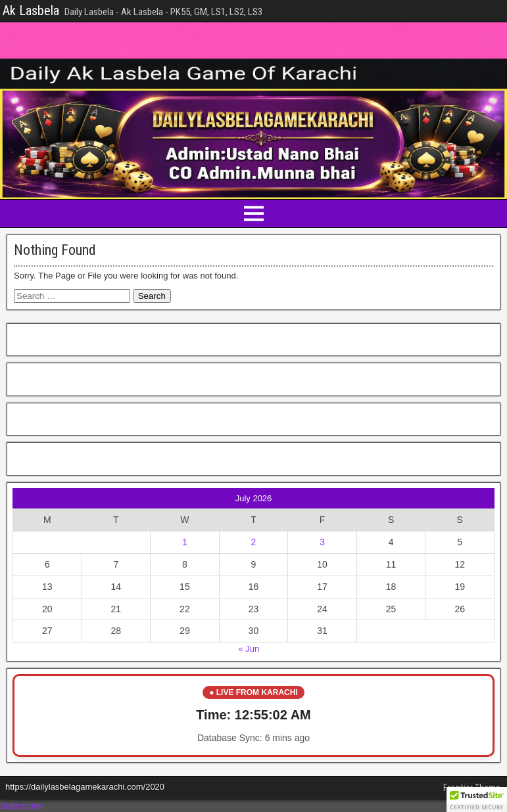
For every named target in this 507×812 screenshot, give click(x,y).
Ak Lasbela (31, 11)
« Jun (249, 649)
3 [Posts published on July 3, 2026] (322, 542)
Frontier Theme (472, 788)
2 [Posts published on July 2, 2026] (254, 542)
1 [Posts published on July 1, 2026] (185, 542)
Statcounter (22, 806)
